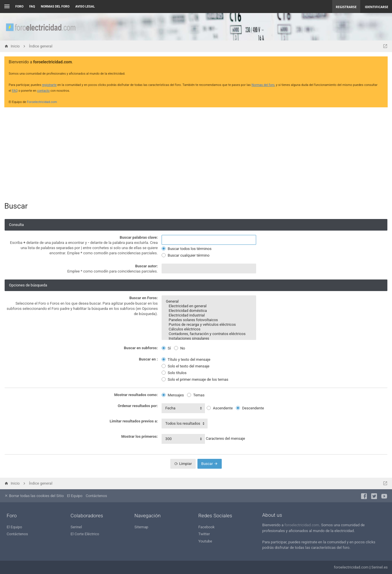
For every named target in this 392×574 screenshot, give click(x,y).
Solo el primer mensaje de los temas (195, 379)
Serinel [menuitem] (76, 527)
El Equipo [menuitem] (75, 496)
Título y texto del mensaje (186, 359)
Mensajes (173, 395)
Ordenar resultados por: (138, 406)
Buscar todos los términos (187, 249)
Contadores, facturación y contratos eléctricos (209, 334)
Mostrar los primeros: (140, 436)
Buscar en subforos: (141, 348)
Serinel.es (380, 567)
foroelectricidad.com (302, 525)
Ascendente (220, 408)
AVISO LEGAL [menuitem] (85, 7)
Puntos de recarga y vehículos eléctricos (209, 325)
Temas (196, 395)
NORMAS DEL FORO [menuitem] (55, 7)
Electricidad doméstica (209, 311)
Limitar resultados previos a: (134, 421)
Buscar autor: (146, 266)
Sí (166, 348)
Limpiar (183, 464)
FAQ (32, 7)
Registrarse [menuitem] (346, 7)
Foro (19, 7)
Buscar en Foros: (143, 298)
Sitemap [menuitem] (141, 527)
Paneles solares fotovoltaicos (209, 320)
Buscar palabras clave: (139, 237)
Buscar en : (148, 359)
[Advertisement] (196, 152)
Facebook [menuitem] (206, 527)
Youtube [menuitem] (205, 541)
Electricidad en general (209, 306)
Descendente (250, 408)
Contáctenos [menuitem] (97, 496)
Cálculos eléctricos (209, 329)
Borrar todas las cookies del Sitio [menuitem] (34, 496)
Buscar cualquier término (186, 255)
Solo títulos (174, 373)
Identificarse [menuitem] (377, 7)
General (209, 301)
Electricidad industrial (209, 315)
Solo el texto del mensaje (186, 366)
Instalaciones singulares (209, 338)
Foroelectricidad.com (42, 102)
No (180, 348)
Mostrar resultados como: (136, 395)
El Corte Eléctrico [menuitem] (85, 534)
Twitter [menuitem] (204, 534)
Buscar (209, 464)
